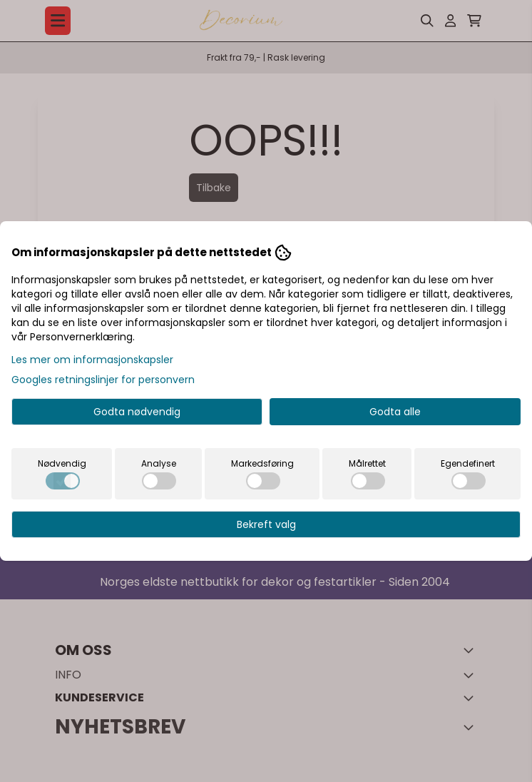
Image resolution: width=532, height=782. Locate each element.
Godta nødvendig (137, 412)
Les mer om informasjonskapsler (92, 360)
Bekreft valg (266, 524)
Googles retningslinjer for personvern (103, 380)
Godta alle (395, 412)
